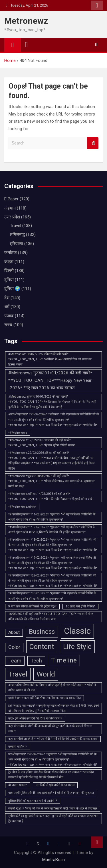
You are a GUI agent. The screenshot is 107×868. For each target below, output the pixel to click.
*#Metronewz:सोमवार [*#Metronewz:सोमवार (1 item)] (22, 507)
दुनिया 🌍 (12, 289)
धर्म (7, 307)
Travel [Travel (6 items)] (18, 674)
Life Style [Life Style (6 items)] (77, 647)
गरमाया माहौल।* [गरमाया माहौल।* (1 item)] (18, 747)
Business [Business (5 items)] (42, 632)
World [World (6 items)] (46, 674)
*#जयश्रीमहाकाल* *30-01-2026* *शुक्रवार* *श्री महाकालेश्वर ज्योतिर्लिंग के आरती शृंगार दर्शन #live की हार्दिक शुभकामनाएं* (52, 596)
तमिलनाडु (17, 234)
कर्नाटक (11, 253)
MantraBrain (53, 860)
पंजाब (9, 316)
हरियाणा (17, 244)
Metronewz (26, 21)
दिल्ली (9, 271)
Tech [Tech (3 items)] (36, 661)
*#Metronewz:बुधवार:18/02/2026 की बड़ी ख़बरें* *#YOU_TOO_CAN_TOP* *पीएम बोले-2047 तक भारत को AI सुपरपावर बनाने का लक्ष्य (51, 481)
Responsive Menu (97, 5)
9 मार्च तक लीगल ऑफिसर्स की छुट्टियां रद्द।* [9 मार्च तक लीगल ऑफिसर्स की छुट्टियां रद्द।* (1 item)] (32, 606)
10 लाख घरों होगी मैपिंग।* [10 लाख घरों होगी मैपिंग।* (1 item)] (80, 606)
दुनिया (9, 280)
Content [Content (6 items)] (42, 647)
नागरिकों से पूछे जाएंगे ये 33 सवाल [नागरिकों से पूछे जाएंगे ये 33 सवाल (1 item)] (55, 785)
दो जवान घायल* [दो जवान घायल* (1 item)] (18, 785)
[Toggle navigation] (27, 45)
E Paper (11, 199)
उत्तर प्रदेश (12, 217)
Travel (16, 226)
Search (93, 143)
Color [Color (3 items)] (14, 647)
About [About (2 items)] (14, 632)
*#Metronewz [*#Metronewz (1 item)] (18, 433)
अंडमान (10, 208)
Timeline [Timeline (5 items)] (64, 660)
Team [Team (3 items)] (15, 661)
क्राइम (9, 262)
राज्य (8, 325)
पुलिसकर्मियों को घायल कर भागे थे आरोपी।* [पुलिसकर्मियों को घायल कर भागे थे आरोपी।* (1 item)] (33, 801)
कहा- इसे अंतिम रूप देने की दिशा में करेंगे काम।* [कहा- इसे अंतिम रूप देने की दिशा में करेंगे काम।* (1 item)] (35, 719)
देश (7, 298)
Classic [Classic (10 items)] (77, 631)
